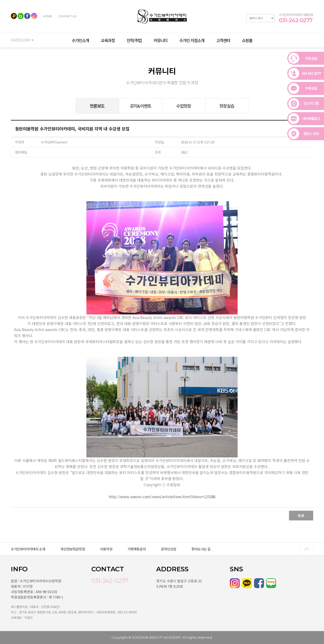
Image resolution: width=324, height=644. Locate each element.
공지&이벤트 (141, 106)
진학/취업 (134, 40)
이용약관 (106, 549)
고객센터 (223, 40)
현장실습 (227, 106)
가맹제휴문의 (137, 549)
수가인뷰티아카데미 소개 (28, 549)
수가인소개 (80, 40)
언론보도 (97, 106)
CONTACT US (67, 16)
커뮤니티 (160, 40)
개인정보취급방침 (73, 549)
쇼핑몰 (247, 40)
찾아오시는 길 (201, 549)
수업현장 (184, 106)
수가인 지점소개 (192, 40)
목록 (301, 516)
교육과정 (108, 40)
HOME (47, 16)
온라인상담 (169, 549)
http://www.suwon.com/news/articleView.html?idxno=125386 (162, 497)
